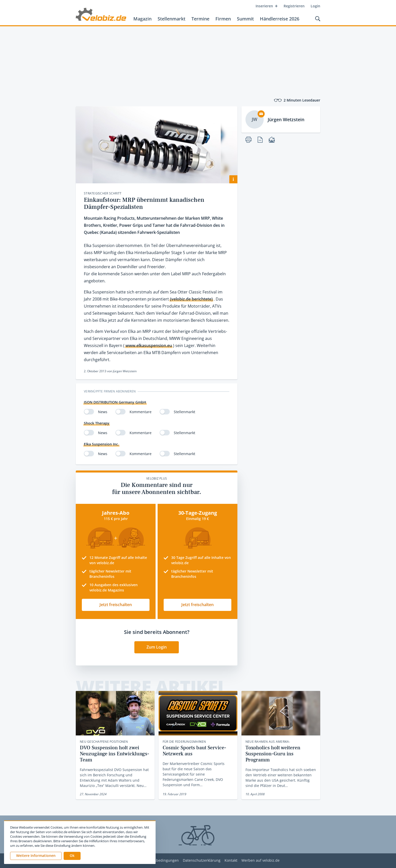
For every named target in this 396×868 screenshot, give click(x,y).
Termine (200, 19)
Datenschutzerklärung (202, 861)
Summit (245, 19)
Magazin (142, 19)
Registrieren (294, 6)
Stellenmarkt (171, 19)
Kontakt (231, 861)
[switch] (89, 412)
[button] (72, 856)
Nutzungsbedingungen (159, 861)
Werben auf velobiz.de (261, 861)
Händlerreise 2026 (280, 19)
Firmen (223, 19)
